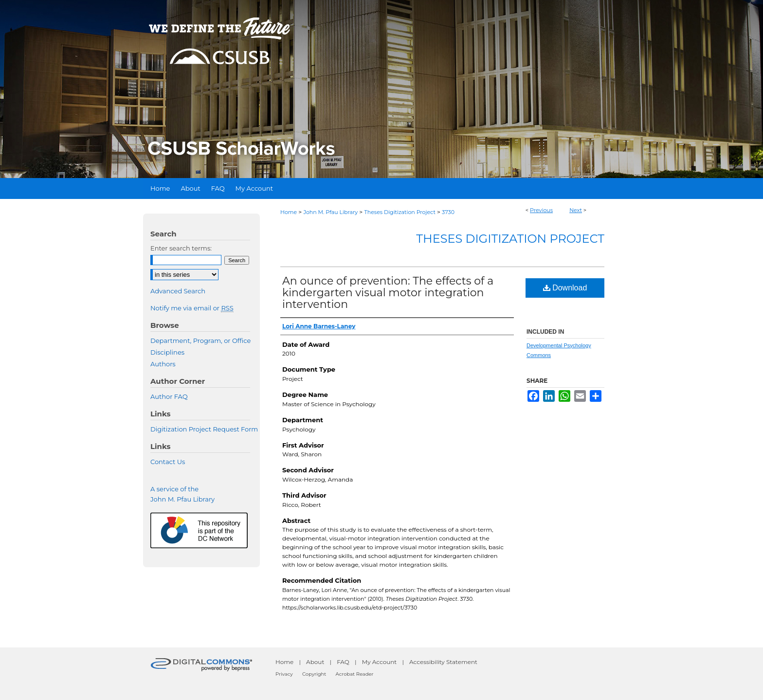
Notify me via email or (192, 308)
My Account (380, 662)
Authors (163, 364)
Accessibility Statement (443, 662)
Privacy (284, 674)
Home (289, 212)
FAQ (343, 662)
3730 (448, 212)
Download (565, 288)
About (315, 662)
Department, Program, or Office (200, 341)
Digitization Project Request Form (204, 429)
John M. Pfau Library (330, 212)
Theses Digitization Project (400, 212)
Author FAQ (169, 396)
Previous (541, 210)
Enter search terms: (181, 248)
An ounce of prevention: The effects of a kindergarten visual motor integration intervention (388, 293)
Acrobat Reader (355, 674)
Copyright (314, 674)
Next (576, 210)
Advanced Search (178, 291)
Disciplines (167, 352)
